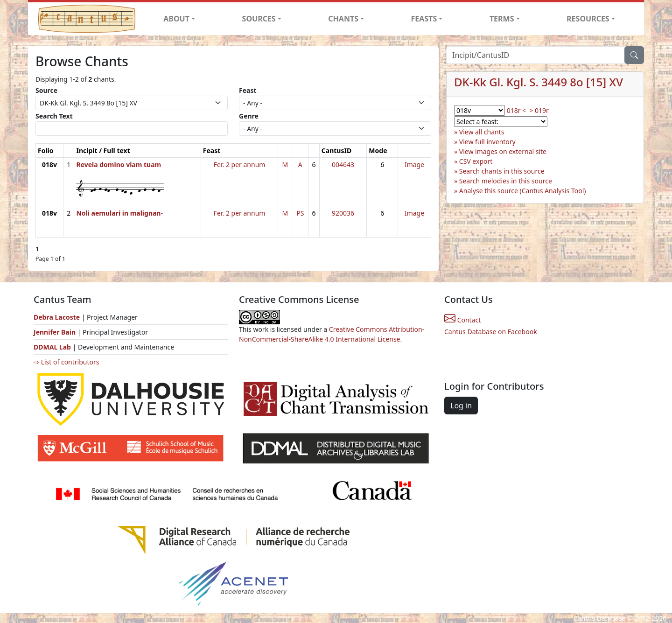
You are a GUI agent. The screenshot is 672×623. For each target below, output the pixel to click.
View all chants (482, 132)
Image (414, 164)
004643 (343, 164)
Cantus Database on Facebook (491, 332)
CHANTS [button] (343, 19)
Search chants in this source (502, 171)
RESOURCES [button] (588, 19)
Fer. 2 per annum (240, 164)
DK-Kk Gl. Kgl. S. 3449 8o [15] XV (539, 82)
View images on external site (503, 151)
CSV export (476, 161)
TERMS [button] (502, 19)
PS (300, 213)
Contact (462, 320)
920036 (343, 213)
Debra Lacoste (57, 317)
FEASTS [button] (424, 19)
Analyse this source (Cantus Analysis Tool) (523, 191)
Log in (461, 406)
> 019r (539, 110)
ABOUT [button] (176, 19)
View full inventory (487, 142)
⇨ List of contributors (66, 362)
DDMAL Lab (52, 347)
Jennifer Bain (56, 332)
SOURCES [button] (259, 19)
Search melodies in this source (506, 181)
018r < (516, 110)
